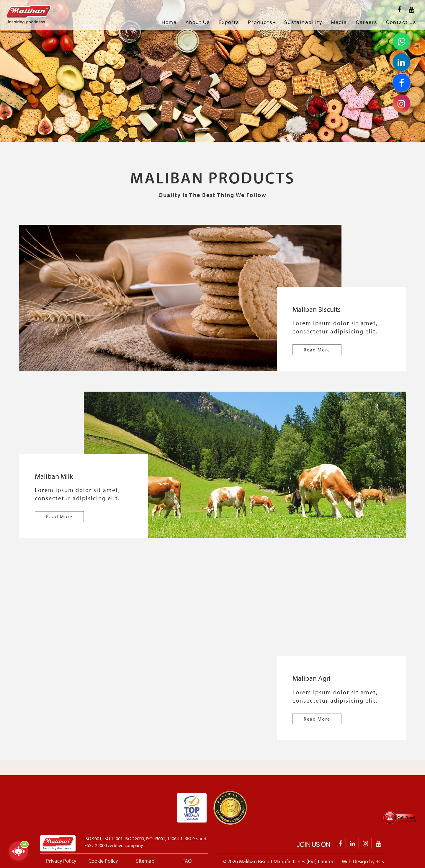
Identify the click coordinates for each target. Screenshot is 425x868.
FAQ (187, 861)
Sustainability (303, 22)
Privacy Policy (61, 861)
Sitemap (145, 861)
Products (262, 22)
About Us (198, 22)
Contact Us (401, 22)
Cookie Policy (103, 861)
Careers (367, 22)
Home (169, 22)
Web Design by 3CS (363, 861)
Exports (229, 22)
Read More (317, 350)
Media (339, 22)
